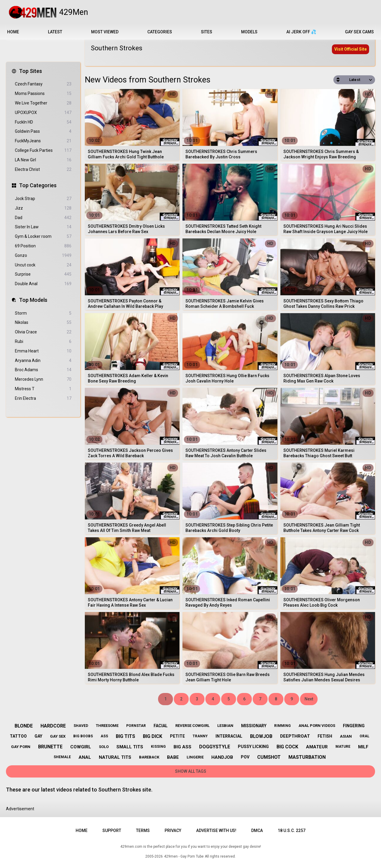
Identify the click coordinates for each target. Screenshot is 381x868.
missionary (254, 726)
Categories (160, 32)
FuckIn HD (43, 122)
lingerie (195, 757)
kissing (158, 747)
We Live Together (43, 103)
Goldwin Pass (43, 131)
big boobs (83, 736)
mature (343, 747)
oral (364, 736)
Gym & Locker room (43, 236)
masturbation (307, 757)
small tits (130, 747)
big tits (125, 736)
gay (38, 736)
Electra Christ (43, 170)
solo (104, 747)
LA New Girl (43, 160)
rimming (282, 726)
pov (245, 757)
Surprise (43, 274)
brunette (50, 747)
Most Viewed (105, 32)
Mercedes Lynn (43, 379)
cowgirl (81, 747)
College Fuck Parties (43, 150)
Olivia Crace (43, 332)
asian (346, 736)
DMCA (257, 830)
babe (173, 757)
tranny (200, 736)
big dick (153, 736)
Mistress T (43, 389)
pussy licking (253, 747)
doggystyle (215, 747)
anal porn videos (317, 726)
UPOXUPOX (43, 113)
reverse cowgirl (192, 726)
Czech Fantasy (43, 84)
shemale (62, 757)
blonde (24, 726)
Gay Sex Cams (359, 32)
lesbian (225, 726)
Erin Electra (43, 398)
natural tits (115, 757)
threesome (107, 726)
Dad (43, 218)
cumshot (269, 757)
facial (161, 726)
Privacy (173, 830)
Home (13, 32)
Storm (43, 313)
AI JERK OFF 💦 (301, 32)
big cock (287, 747)
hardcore (53, 726)
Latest (55, 32)
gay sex (58, 736)
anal (85, 757)
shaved (81, 726)
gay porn (21, 747)
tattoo (18, 736)
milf (363, 747)
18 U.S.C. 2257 (292, 830)
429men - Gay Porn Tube (184, 856)
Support (112, 830)
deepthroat (295, 736)
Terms (143, 830)
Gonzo (43, 256)
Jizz (43, 208)
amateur (317, 747)
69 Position (43, 246)
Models (249, 32)
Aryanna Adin (43, 361)
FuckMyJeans (43, 141)
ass (104, 736)
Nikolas (43, 323)
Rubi (43, 342)
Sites (207, 32)
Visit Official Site (350, 49)
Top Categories (38, 185)
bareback (149, 757)
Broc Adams (43, 370)
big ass (182, 747)
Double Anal (43, 284)
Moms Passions (43, 94)
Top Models (33, 300)
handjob (222, 757)
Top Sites (31, 71)
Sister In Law (43, 227)
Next (309, 699)
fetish (325, 736)
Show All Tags (191, 771)
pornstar (136, 726)
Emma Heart (43, 351)
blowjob (261, 736)
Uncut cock (43, 265)
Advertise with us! (216, 830)
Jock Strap (43, 199)
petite (177, 736)
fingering (354, 726)
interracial (229, 736)
